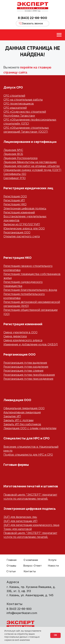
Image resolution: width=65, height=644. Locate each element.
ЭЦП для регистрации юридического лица (31, 525)
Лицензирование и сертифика (27, 142)
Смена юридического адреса (23, 340)
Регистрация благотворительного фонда (30, 290)
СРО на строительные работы (23, 100)
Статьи (11, 571)
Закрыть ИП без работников (22, 424)
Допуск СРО (13, 87)
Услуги (52, 560)
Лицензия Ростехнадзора (20, 158)
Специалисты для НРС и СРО (27, 438)
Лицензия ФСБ (13, 154)
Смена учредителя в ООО (20, 332)
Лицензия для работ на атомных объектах (32, 166)
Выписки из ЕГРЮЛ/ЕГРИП (22, 224)
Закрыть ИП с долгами (18, 420)
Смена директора (15, 336)
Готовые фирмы (16, 465)
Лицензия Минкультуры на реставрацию (30, 162)
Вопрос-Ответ (32, 566)
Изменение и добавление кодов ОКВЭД (31, 344)
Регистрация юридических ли (27, 188)
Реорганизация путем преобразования (29, 375)
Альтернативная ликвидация (22, 412)
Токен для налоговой (18, 529)
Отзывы (11, 566)
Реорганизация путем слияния (23, 371)
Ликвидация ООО (17, 400)
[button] (20, 23)
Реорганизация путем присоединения (28, 379)
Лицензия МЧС (13, 150)
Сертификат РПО (15, 178)
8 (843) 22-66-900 (32, 18)
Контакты (30, 571)
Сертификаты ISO (15, 174)
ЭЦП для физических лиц (20, 517)
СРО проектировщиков (19, 104)
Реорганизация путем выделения (25, 363)
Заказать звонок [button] (32, 23)
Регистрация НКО (15, 204)
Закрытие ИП (12, 416)
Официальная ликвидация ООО (24, 408)
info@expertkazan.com (22, 613)
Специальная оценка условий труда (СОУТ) (32, 170)
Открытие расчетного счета (22, 236)
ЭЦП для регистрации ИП (20, 521)
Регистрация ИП (14, 200)
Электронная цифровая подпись (25, 208)
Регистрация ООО (15, 196)
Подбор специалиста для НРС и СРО (28, 455)
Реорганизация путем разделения (26, 367)
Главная (12, 560)
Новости (53, 566)
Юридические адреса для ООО (24, 228)
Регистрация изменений (19, 212)
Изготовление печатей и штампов (31, 486)
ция (54, 142)
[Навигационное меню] (59, 35)
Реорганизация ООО (17, 232)
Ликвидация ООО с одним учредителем (30, 428)
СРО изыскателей (15, 108)
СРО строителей (14, 96)
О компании (31, 560)
